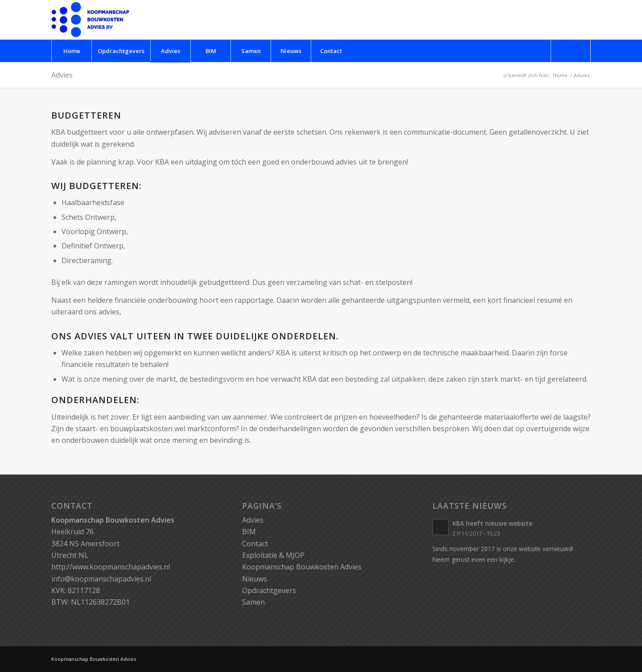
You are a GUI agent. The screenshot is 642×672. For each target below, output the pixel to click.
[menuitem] (71, 51)
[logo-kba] (91, 20)
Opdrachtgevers (269, 590)
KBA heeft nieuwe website (492, 523)
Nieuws (255, 579)
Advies (62, 75)
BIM (249, 532)
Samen (253, 602)
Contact (255, 544)
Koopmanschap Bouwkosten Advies (302, 567)
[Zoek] (571, 51)
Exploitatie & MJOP (273, 555)
